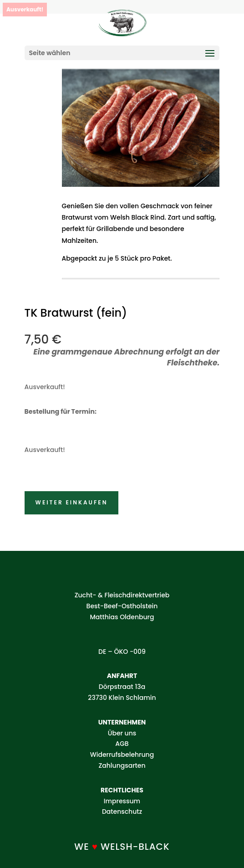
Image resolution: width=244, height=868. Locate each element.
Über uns (122, 733)
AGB (122, 744)
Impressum (122, 801)
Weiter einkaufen (72, 502)
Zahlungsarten (122, 765)
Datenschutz (122, 812)
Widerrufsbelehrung (122, 755)
